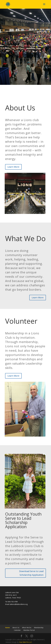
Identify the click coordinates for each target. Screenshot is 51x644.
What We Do (27, 628)
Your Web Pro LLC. (26, 642)
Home (7, 628)
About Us (16, 628)
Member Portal (29, 630)
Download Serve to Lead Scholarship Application (31, 573)
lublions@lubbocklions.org (19, 604)
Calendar (17, 630)
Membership (39, 628)
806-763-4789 (13, 602)
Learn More (25, 63)
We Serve (25, 47)
